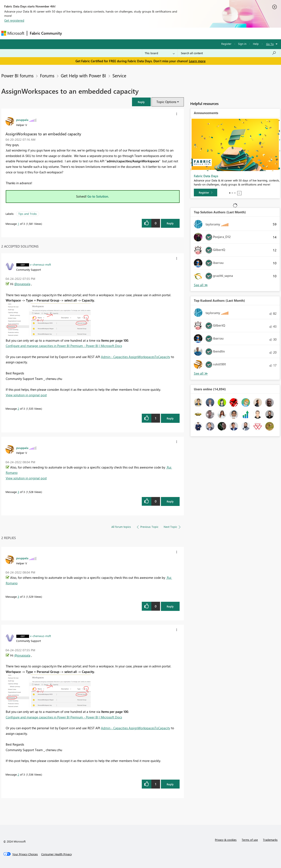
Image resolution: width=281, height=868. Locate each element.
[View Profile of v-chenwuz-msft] (40, 264)
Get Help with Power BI (83, 75)
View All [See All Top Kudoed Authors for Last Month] (201, 373)
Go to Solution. (98, 196)
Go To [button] (270, 44)
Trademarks (270, 840)
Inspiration (90, 33)
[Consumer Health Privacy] (57, 854)
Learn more (197, 61)
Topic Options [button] (166, 102)
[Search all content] (229, 53)
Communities (127, 33)
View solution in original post (26, 395)
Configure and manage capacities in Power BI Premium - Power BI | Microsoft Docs (64, 346)
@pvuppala (22, 284)
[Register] (206, 193)
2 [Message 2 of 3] (18, 409)
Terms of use (250, 840)
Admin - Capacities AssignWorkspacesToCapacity (136, 357)
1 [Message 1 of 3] (18, 224)
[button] (141, 102)
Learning (162, 33)
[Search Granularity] (160, 53)
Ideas (108, 33)
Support (180, 33)
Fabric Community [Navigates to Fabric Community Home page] (46, 33)
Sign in (242, 44)
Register (226, 44)
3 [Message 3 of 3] (18, 492)
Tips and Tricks (28, 214)
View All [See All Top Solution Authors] (201, 285)
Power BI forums (17, 75)
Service (119, 75)
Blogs (146, 33)
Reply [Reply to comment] (170, 418)
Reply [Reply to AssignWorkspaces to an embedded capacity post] (170, 223)
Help (256, 44)
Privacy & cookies (226, 840)
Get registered (14, 20)
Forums (72, 33)
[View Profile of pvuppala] (22, 120)
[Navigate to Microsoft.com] (13, 33)
